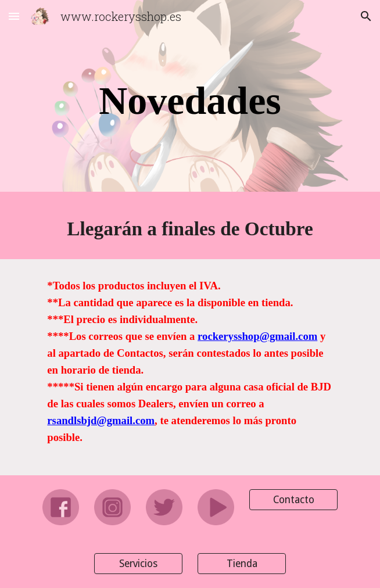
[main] (190, 99)
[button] (14, 16)
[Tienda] (241, 564)
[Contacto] (293, 499)
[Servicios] (138, 564)
